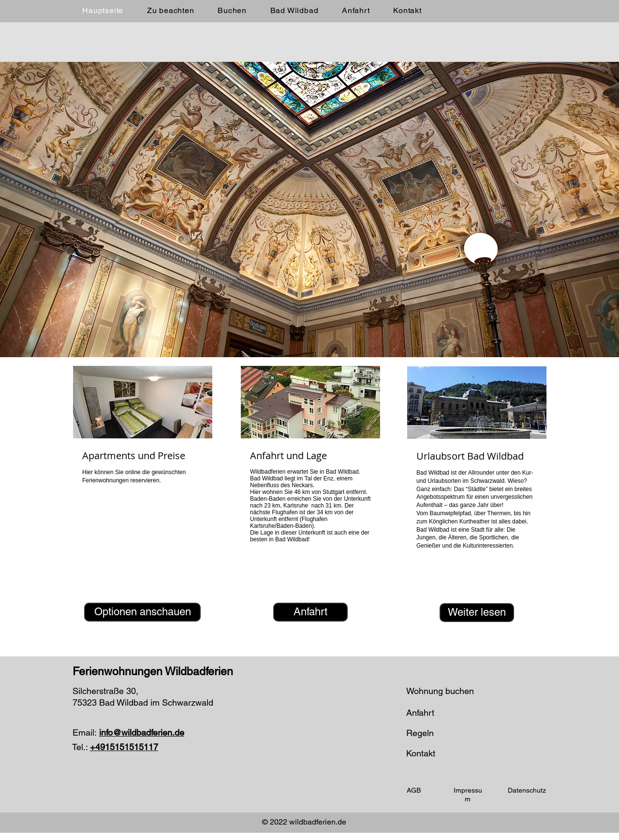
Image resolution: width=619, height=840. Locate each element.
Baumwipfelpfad (450, 513)
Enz (329, 478)
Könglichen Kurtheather (459, 521)
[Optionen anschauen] (142, 612)
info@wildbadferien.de (142, 732)
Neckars (302, 485)
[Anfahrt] (310, 612)
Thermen (499, 513)
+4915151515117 (124, 747)
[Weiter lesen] (477, 613)
